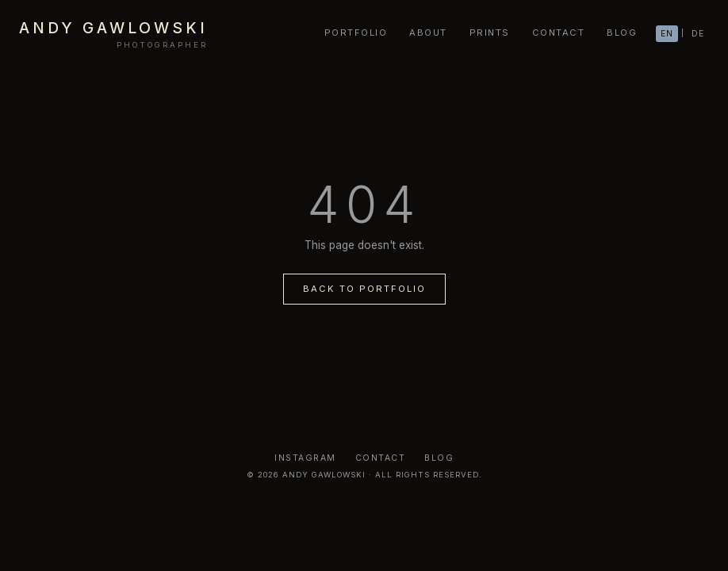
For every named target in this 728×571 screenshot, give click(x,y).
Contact (381, 458)
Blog (439, 458)
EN (667, 34)
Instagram (305, 458)
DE (698, 34)
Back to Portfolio (364, 289)
